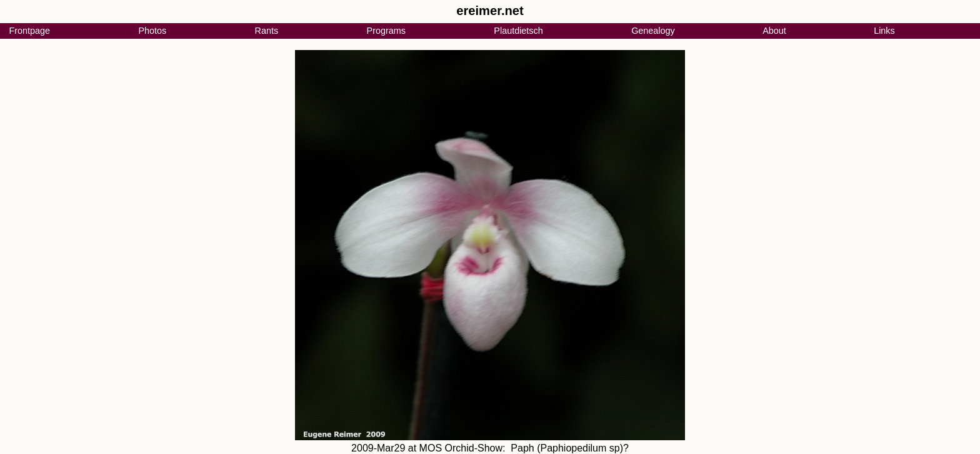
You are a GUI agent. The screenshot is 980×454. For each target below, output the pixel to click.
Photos (152, 31)
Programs (386, 31)
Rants (267, 31)
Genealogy (653, 31)
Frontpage (29, 31)
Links (884, 31)
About (774, 31)
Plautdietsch (518, 31)
